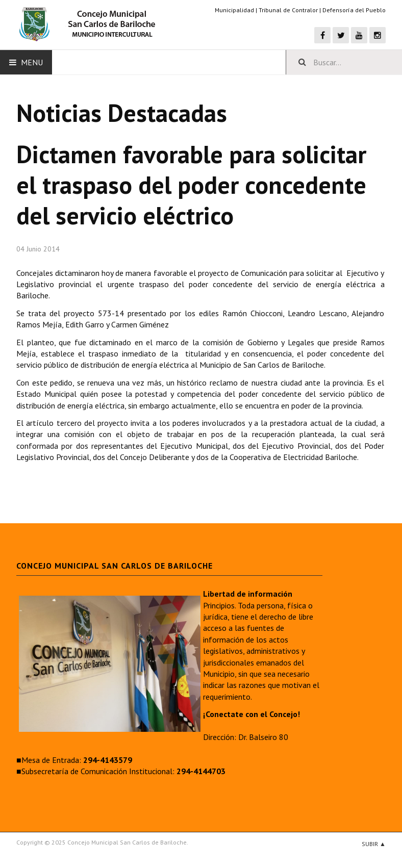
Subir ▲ (374, 844)
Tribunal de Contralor (288, 10)
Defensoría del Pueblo (354, 10)
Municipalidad (234, 10)
